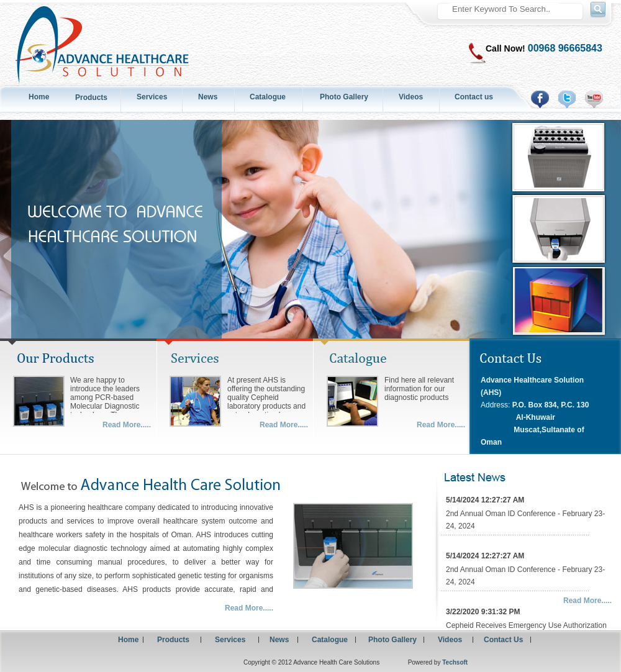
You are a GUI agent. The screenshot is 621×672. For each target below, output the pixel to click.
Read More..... (127, 425)
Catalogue (268, 97)
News (208, 97)
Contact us (474, 97)
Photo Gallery (344, 97)
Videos (411, 97)
